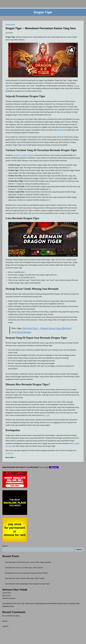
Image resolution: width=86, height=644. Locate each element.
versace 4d (9, 453)
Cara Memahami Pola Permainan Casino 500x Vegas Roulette (28, 562)
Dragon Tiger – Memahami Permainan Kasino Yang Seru (41, 28)
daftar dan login (19, 603)
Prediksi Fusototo (9, 598)
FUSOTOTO (7, 593)
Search (5, 546)
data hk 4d (6, 596)
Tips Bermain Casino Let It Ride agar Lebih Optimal (24, 568)
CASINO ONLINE (10, 25)
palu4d (5, 621)
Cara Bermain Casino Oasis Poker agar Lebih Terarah (25, 578)
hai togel (47, 415)
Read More (11, 457)
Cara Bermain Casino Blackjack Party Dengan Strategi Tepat (27, 584)
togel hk (5, 626)
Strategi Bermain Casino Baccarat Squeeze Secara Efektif (26, 573)
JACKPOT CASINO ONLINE (24, 155)
